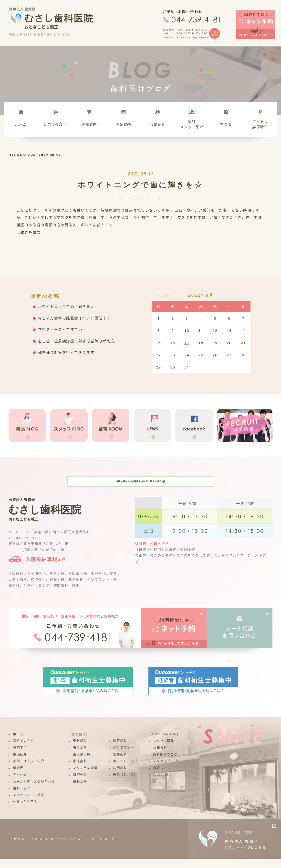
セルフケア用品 (25, 811)
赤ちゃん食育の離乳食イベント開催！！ (74, 318)
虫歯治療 (80, 757)
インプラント (124, 757)
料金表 (226, 124)
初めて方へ (55, 124)
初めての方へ (23, 750)
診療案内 (89, 124)
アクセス (20, 784)
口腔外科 (80, 784)
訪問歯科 (120, 777)
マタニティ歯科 (85, 777)
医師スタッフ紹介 (192, 124)
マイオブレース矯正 (29, 804)
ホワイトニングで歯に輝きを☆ (140, 185)
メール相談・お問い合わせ (34, 791)
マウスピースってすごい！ (62, 329)
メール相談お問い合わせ (240, 641)
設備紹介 (158, 124)
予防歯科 (80, 750)
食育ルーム (162, 777)
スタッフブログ (165, 770)
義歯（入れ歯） (125, 784)
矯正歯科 (120, 750)
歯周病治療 (82, 763)
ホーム (21, 124)
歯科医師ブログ (165, 763)
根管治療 (80, 791)
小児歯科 (80, 770)
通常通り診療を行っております (66, 352)
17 (187, 343)
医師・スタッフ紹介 (29, 770)
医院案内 (123, 124)
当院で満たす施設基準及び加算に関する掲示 (140, 486)
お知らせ (160, 757)
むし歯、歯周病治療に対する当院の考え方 (76, 341)
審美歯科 (120, 763)
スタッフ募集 (164, 750)
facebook (161, 784)
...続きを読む (29, 232)
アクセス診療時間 (260, 124)
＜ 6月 (164, 295)
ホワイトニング (125, 770)
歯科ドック (22, 797)
